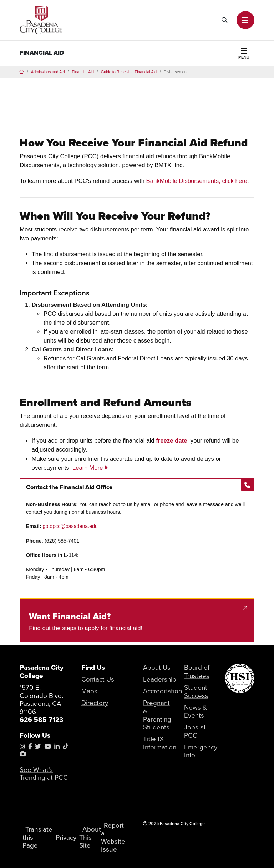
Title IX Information (160, 743)
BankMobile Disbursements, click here (197, 181)
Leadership (160, 679)
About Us (157, 667)
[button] (245, 20)
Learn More (90, 468)
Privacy (66, 837)
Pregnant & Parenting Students (157, 715)
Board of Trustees (197, 672)
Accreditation (163, 691)
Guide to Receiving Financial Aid (129, 72)
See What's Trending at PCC (44, 774)
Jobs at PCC (195, 731)
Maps (89, 691)
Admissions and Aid (48, 72)
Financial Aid (42, 53)
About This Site (90, 837)
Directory (95, 703)
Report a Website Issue (113, 837)
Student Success (196, 692)
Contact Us (98, 679)
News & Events (196, 712)
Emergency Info (201, 751)
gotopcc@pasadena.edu (70, 526)
